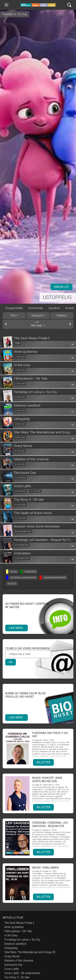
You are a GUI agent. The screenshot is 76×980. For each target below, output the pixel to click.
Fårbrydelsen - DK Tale (18, 931)
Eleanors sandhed (15, 944)
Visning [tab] (61, 315)
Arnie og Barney (14, 927)
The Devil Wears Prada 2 (19, 923)
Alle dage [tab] (38, 324)
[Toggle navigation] (7, 5)
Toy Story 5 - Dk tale (17, 977)
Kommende (36, 308)
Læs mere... (17, 628)
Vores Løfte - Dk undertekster (22, 973)
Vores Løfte (12, 969)
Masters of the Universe (19, 961)
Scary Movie (12, 956)
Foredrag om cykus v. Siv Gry (22, 940)
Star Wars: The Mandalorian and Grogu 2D (30, 952)
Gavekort (54, 308)
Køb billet (61, 287)
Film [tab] (13, 315)
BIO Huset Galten (35, 5)
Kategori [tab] (37, 315)
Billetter (43, 762)
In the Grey (11, 935)
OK (11, 662)
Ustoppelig (57, 297)
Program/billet (14, 308)
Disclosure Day (13, 965)
